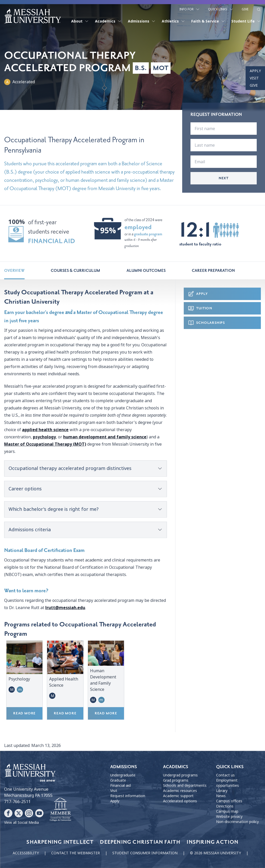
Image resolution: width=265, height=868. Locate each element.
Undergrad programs (180, 775)
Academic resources (180, 791)
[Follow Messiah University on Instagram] (29, 813)
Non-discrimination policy (237, 822)
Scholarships (206, 323)
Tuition (200, 308)
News (221, 796)
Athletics (173, 21)
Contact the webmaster (76, 853)
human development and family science (105, 437)
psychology (44, 437)
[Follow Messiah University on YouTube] (39, 813)
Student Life (246, 21)
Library (222, 791)
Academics (108, 21)
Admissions (142, 21)
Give (245, 9)
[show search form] (259, 10)
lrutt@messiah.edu (65, 608)
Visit (254, 78)
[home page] (33, 16)
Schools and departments (185, 785)
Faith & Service (208, 21)
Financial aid (120, 785)
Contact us (225, 775)
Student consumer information (145, 853)
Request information (128, 796)
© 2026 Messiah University (215, 853)
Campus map (227, 811)
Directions (225, 806)
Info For (190, 9)
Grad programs (176, 780)
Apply (255, 71)
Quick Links (221, 9)
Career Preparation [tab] (213, 271)
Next (224, 178)
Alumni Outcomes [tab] (146, 271)
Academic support (178, 796)
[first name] (224, 129)
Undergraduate (123, 775)
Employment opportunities (227, 783)
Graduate (118, 780)
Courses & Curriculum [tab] (75, 271)
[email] (224, 162)
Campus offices (229, 801)
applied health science (45, 430)
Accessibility (26, 853)
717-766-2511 (17, 802)
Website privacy (229, 817)
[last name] (224, 145)
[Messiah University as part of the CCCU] (60, 810)
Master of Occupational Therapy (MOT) (45, 444)
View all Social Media (21, 822)
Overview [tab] (14, 271)
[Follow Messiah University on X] (19, 813)
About (80, 21)
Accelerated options (180, 801)
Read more (24, 713)
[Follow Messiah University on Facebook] (8, 813)
